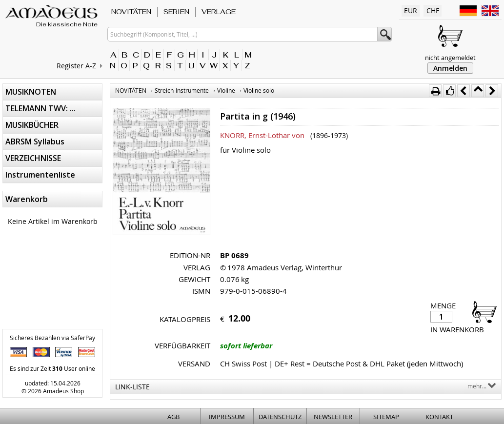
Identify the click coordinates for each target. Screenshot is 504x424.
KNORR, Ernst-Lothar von (262, 135)
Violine (226, 90)
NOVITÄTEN (131, 12)
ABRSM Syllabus (35, 141)
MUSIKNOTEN (31, 92)
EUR (411, 10)
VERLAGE (219, 12)
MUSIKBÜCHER (32, 125)
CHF (433, 10)
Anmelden (450, 68)
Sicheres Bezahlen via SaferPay (52, 338)
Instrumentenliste (40, 175)
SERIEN (176, 12)
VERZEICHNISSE (33, 158)
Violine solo (259, 90)
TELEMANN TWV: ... (40, 108)
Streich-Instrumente (182, 90)
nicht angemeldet (450, 58)
